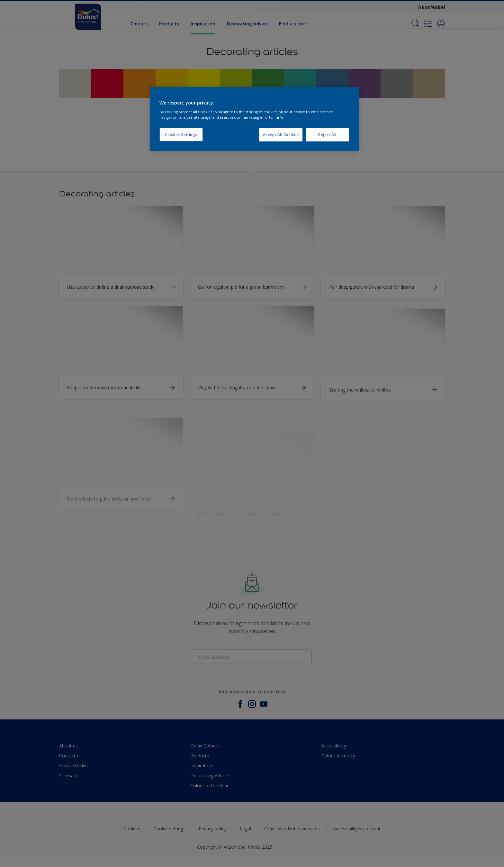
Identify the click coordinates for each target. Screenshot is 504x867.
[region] (254, 119)
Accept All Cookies (281, 135)
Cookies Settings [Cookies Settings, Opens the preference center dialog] (181, 135)
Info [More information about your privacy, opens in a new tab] (279, 117)
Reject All (327, 135)
